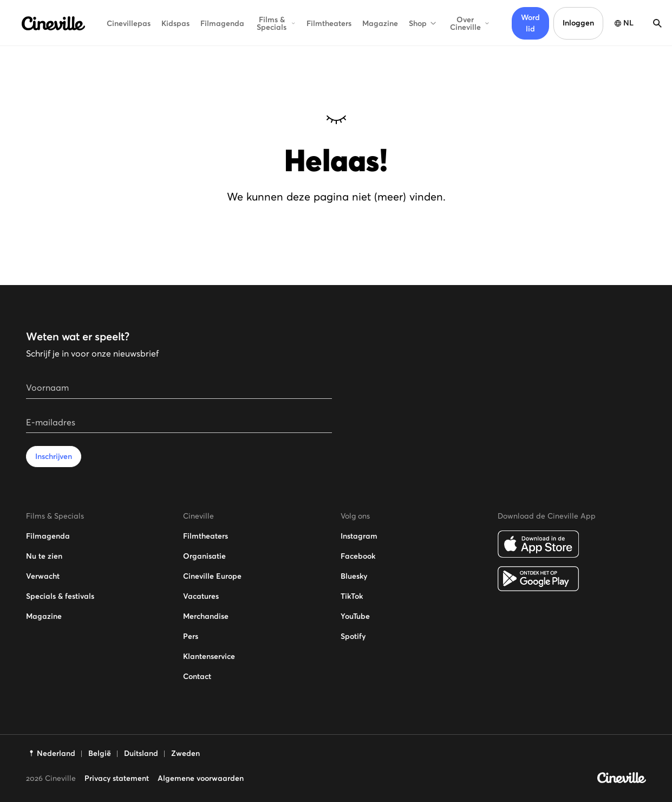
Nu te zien (44, 556)
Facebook (358, 556)
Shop (423, 23)
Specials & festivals (60, 596)
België (100, 753)
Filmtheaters (329, 23)
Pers (191, 636)
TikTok (352, 596)
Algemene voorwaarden (201, 778)
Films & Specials (276, 23)
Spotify (353, 636)
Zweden (185, 753)
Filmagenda (222, 23)
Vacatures (201, 596)
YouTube (355, 616)
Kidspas (175, 23)
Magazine (380, 23)
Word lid (530, 23)
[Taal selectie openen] (623, 23)
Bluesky (354, 576)
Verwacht (43, 576)
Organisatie (204, 556)
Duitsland (141, 753)
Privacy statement (117, 778)
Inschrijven (54, 456)
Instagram (359, 536)
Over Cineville (470, 23)
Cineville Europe (212, 576)
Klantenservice (209, 656)
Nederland (56, 753)
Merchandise (206, 616)
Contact (197, 676)
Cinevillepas (129, 23)
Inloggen (578, 23)
